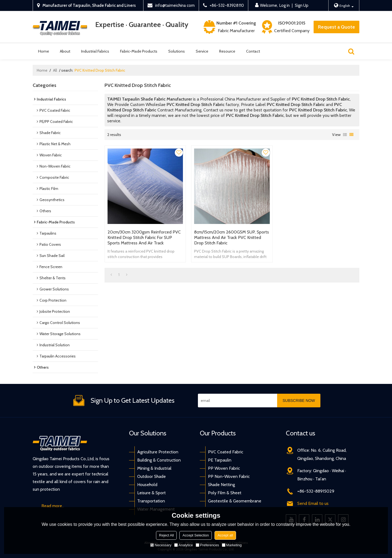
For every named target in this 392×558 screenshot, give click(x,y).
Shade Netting (221, 485)
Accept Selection (196, 535)
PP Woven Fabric (224, 468)
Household (147, 485)
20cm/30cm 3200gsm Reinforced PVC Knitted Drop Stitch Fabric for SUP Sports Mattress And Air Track (144, 237)
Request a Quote (336, 27)
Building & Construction (159, 460)
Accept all (225, 535)
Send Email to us (313, 503)
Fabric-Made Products (139, 51)
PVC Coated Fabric (226, 452)
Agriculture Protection (158, 452)
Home (44, 51)
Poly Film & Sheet (225, 493)
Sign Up (302, 5)
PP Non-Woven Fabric (229, 476)
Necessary (161, 545)
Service (202, 51)
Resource (227, 51)
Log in (284, 5)
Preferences (207, 545)
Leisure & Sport (151, 493)
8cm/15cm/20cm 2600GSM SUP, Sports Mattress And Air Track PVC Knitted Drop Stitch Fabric (232, 237)
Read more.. (53, 506)
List (345, 135)
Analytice (184, 545)
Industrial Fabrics (95, 51)
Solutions (177, 51)
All (55, 70)
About (65, 51)
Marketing (232, 545)
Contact (253, 51)
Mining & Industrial (154, 468)
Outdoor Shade (151, 476)
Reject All (166, 535)
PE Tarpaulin (220, 460)
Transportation (151, 501)
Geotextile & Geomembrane (235, 501)
